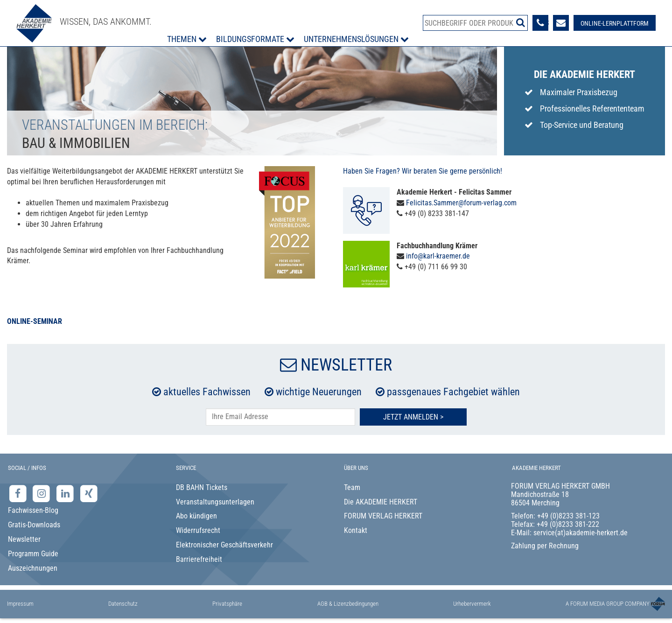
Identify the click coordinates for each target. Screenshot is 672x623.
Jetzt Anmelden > (413, 417)
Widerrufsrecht (198, 530)
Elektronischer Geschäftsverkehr (224, 545)
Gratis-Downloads (34, 525)
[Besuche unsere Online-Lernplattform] (615, 23)
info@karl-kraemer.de (438, 256)
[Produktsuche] (475, 23)
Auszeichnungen (33, 568)
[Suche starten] (521, 22)
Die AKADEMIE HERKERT (381, 502)
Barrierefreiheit (199, 559)
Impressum (20, 604)
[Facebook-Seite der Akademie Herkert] (19, 493)
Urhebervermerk (472, 604)
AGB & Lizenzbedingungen (348, 604)
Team (352, 487)
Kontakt (356, 530)
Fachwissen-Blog (33, 510)
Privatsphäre (227, 604)
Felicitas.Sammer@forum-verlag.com (461, 203)
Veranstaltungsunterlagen (215, 502)
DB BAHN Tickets (202, 487)
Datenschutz (123, 604)
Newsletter (24, 539)
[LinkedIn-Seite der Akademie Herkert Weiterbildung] (66, 493)
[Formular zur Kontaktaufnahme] (561, 23)
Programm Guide (33, 554)
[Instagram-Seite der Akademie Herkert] (43, 493)
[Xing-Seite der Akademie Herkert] (89, 493)
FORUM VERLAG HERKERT (383, 516)
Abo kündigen (196, 516)
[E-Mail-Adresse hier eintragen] (280, 417)
